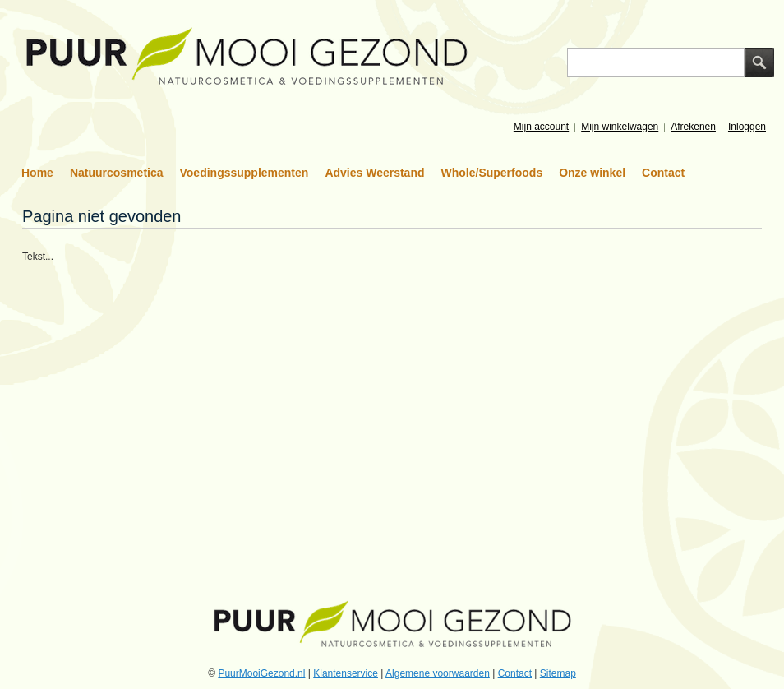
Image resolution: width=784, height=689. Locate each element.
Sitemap (558, 673)
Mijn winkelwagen (620, 127)
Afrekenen (693, 127)
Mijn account (541, 127)
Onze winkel (592, 173)
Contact (663, 173)
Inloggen (747, 127)
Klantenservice (346, 673)
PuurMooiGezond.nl (261, 673)
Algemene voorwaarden (438, 673)
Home (37, 173)
